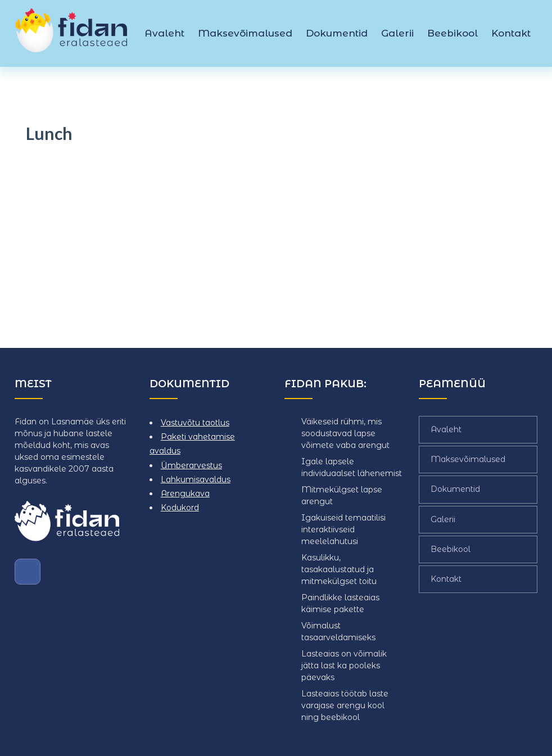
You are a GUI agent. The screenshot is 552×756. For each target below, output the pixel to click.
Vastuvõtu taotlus (195, 423)
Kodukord (180, 508)
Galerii (397, 33)
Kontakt (511, 33)
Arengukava (185, 494)
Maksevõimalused (245, 33)
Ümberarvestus (191, 465)
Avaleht (164, 33)
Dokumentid (337, 33)
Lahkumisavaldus (196, 479)
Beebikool (453, 33)
